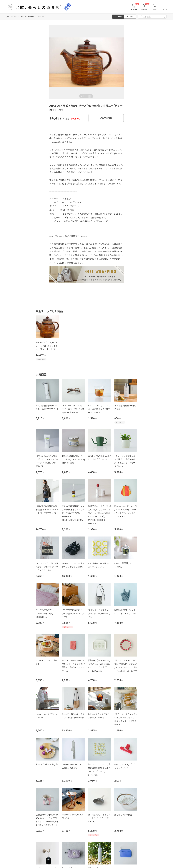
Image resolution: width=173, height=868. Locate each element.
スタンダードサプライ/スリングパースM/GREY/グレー (99, 613)
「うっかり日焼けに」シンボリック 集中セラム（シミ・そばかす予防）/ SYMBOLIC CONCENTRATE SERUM (73, 513)
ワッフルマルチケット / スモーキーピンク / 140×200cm (46, 613)
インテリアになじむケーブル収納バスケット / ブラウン (73, 613)
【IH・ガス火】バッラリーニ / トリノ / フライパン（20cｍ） (99, 818)
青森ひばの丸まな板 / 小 (47, 764)
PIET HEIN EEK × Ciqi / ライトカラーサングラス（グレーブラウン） (73, 409)
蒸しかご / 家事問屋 (123, 815)
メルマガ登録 (106, 118)
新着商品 (134, 9)
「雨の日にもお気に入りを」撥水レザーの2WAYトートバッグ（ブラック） (47, 509)
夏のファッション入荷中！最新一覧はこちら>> (25, 17)
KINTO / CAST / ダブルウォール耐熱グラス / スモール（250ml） (99, 409)
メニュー (166, 9)
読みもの (144, 9)
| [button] (84, 96)
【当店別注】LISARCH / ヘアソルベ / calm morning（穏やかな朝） (73, 459)
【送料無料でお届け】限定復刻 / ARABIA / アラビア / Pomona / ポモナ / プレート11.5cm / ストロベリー (126, 667)
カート (155, 9)
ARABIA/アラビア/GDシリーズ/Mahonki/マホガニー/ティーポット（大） (47, 346)
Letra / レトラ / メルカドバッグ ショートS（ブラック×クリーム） (47, 567)
